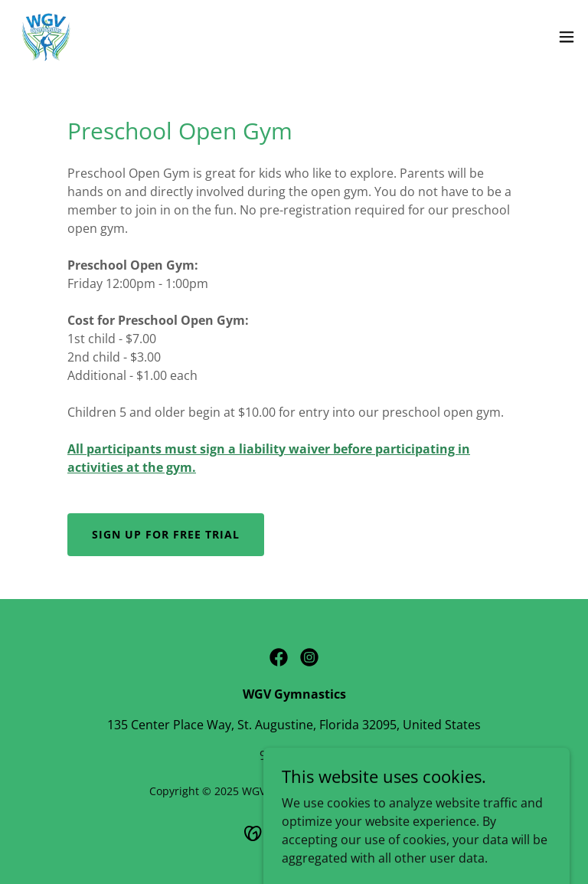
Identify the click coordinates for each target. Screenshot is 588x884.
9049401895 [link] (294, 755)
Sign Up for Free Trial (166, 534)
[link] (46, 37)
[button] (567, 37)
